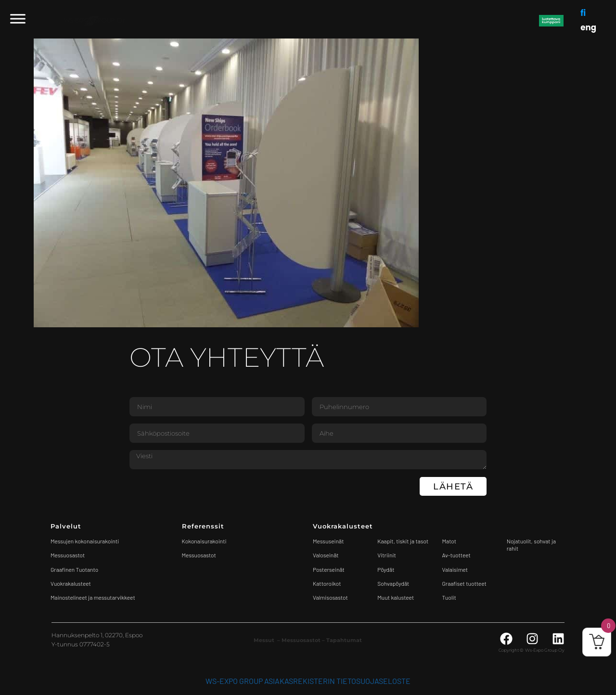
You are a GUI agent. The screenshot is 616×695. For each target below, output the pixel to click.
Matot (449, 541)
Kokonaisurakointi (204, 541)
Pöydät (386, 569)
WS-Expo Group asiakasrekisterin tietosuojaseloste (308, 681)
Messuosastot (199, 555)
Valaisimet (455, 569)
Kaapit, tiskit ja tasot (403, 541)
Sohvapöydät (393, 583)
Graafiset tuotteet (464, 583)
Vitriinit (387, 555)
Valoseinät (326, 555)
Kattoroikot (327, 583)
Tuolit (450, 597)
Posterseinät (329, 569)
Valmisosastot (330, 597)
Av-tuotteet (456, 555)
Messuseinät (328, 541)
